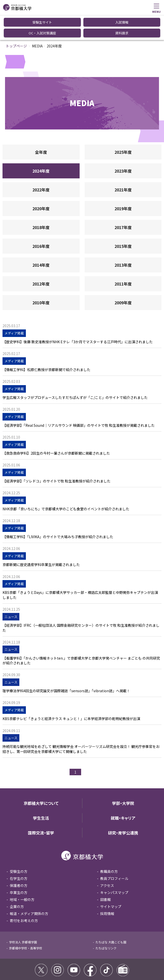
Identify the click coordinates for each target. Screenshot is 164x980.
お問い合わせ (110, 963)
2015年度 (123, 221)
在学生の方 (19, 853)
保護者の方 (19, 860)
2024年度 (41, 146)
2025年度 (123, 127)
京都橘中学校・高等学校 (26, 923)
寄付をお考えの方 (24, 895)
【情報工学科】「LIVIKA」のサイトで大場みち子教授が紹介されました (58, 512)
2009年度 (123, 277)
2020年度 (41, 183)
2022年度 (41, 165)
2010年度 (41, 277)
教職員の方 (109, 846)
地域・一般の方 (22, 874)
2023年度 (123, 146)
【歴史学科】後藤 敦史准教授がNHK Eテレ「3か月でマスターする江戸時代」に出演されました (78, 317)
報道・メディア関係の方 (29, 888)
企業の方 (17, 881)
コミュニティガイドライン (50, 963)
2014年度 (41, 240)
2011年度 (123, 259)
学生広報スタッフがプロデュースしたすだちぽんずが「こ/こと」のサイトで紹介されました (75, 372)
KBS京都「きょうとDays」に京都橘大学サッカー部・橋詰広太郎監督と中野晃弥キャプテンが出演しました (80, 570)
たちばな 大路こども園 (111, 917)
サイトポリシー (17, 963)
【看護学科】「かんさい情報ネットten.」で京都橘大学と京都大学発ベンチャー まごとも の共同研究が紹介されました (81, 636)
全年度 (41, 127)
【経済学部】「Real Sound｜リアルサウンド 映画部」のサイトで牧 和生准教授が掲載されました (79, 400)
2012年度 (41, 259)
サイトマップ (111, 881)
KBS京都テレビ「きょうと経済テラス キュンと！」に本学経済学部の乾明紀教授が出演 (71, 694)
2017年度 (123, 202)
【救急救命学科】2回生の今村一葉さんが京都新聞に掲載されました (56, 428)
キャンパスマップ (114, 867)
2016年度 (41, 221)
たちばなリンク (106, 923)
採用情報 (107, 888)
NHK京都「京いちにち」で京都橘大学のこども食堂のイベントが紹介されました (66, 484)
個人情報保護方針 (85, 963)
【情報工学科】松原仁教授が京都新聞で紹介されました (46, 345)
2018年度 (41, 202)
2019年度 (123, 183)
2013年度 (123, 240)
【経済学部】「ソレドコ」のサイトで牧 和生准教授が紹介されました (57, 456)
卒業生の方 (19, 867)
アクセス (107, 860)
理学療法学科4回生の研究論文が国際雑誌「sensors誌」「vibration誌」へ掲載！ (66, 666)
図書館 (105, 874)
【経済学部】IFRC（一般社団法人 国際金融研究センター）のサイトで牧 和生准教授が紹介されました (81, 603)
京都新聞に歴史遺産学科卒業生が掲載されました (41, 540)
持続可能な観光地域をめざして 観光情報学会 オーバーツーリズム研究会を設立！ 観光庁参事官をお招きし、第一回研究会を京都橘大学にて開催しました (81, 724)
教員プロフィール (114, 853)
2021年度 (123, 165)
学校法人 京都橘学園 (23, 917)
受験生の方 (19, 846)
